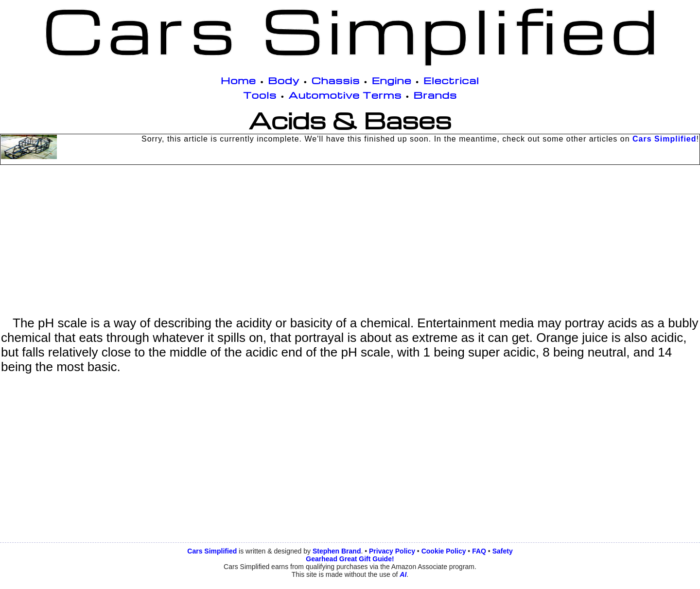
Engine (392, 80)
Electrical (451, 80)
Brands (435, 95)
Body (284, 80)
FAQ (479, 551)
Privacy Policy (392, 551)
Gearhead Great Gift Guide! (350, 559)
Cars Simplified (664, 139)
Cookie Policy (444, 551)
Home (238, 80)
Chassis (336, 80)
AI (403, 574)
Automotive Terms (345, 95)
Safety (503, 551)
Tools (260, 95)
